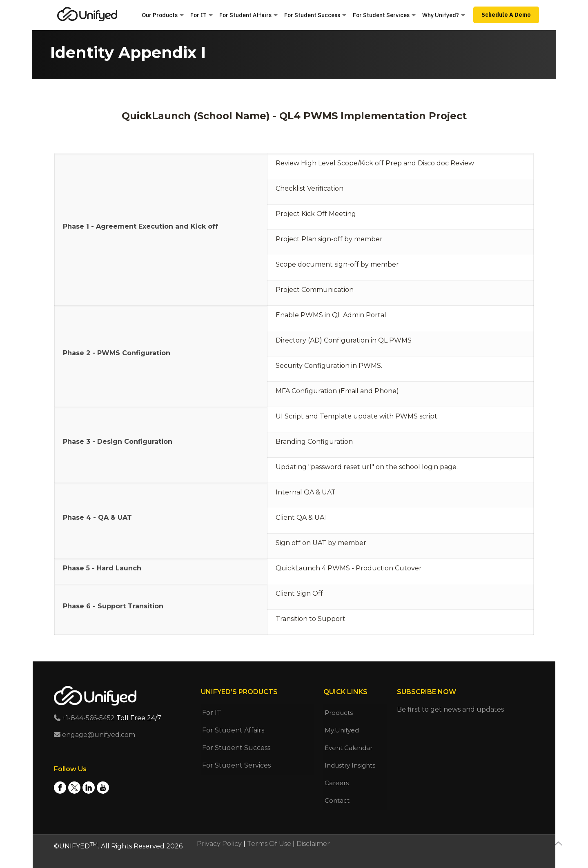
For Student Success (236, 748)
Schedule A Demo (506, 15)
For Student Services (236, 765)
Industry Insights (350, 765)
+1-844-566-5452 (84, 718)
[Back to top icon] (558, 844)
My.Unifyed (342, 730)
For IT (212, 713)
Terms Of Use (269, 844)
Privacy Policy (219, 844)
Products (339, 713)
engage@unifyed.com (95, 735)
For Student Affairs (233, 730)
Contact (337, 800)
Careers (337, 783)
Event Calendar (349, 748)
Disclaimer (313, 844)
